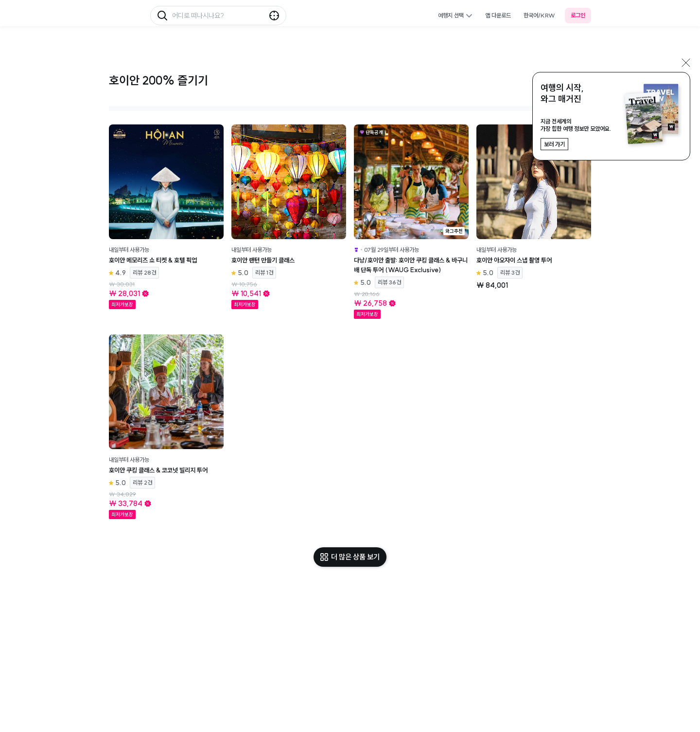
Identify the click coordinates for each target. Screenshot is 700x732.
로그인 (578, 15)
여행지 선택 (455, 15)
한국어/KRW (539, 15)
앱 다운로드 (498, 15)
